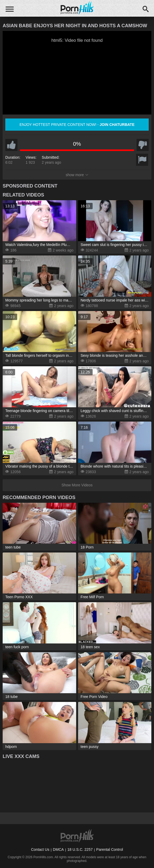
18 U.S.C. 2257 (80, 849)
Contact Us (40, 849)
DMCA (58, 849)
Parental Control (110, 849)
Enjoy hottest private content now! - (77, 125)
